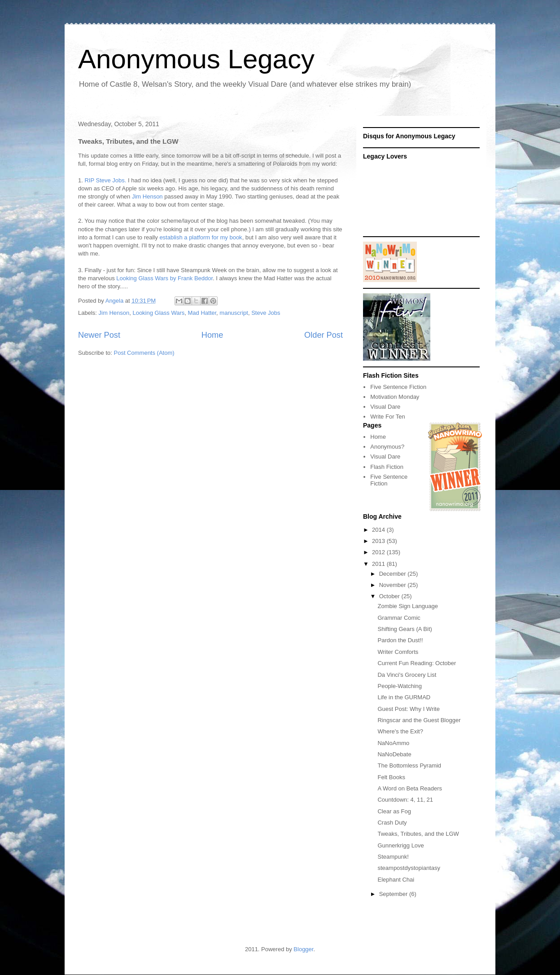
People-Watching (400, 686)
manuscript (234, 313)
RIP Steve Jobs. (105, 180)
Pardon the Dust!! (400, 640)
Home (212, 335)
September (394, 894)
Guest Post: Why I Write (408, 709)
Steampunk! (393, 857)
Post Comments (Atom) (144, 353)
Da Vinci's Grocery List (407, 675)
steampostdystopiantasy (409, 868)
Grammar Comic (399, 618)
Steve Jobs (266, 313)
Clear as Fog (394, 811)
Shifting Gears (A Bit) (405, 629)
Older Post (324, 335)
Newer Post (99, 335)
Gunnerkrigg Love (400, 845)
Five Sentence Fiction (398, 387)
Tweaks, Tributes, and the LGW (418, 834)
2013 (379, 541)
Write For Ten (388, 417)
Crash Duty (392, 823)
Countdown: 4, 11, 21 (405, 800)
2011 (379, 564)
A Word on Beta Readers (410, 788)
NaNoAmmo (393, 743)
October (390, 596)
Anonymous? (387, 447)
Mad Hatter (202, 313)
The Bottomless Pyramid (409, 765)
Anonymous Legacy (196, 59)
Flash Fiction (387, 467)
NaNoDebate (394, 754)
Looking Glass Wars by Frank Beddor (164, 278)
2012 (379, 552)
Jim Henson (147, 196)
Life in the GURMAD (404, 697)
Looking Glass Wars (158, 313)
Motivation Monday (395, 397)
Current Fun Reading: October (417, 663)
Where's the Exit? (400, 731)
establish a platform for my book (201, 237)
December (394, 574)
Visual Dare (385, 407)
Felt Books (391, 777)
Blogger (303, 949)
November (394, 585)
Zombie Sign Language (407, 606)
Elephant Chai (396, 880)
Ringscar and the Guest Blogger (419, 720)
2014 (379, 530)
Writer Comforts (398, 652)
